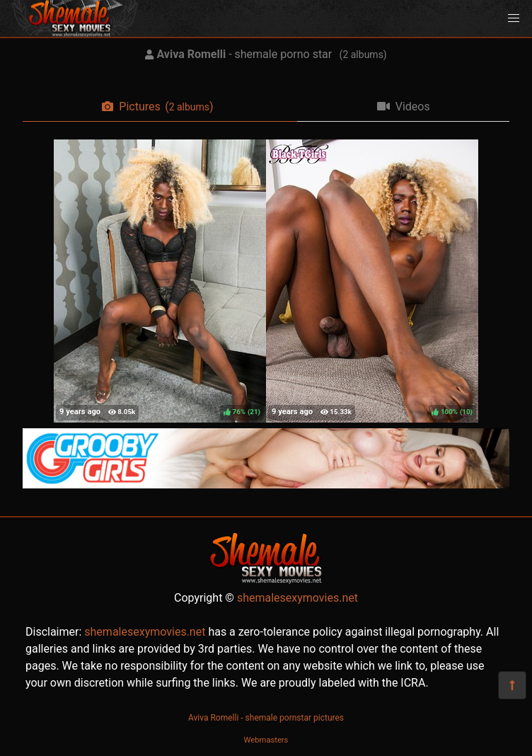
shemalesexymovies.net (297, 598)
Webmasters (266, 740)
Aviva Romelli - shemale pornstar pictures (266, 718)
